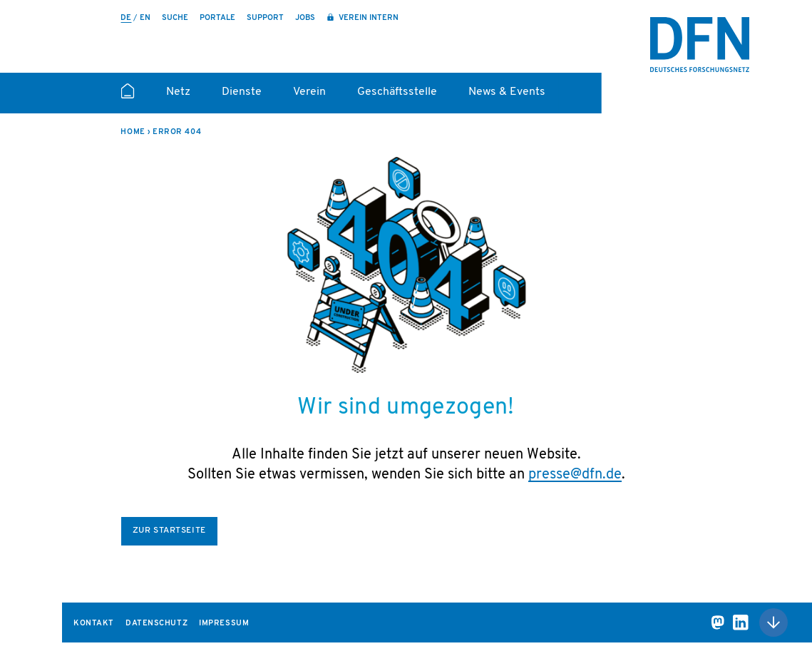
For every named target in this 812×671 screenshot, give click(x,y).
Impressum (224, 624)
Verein (309, 92)
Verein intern (368, 18)
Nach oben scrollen (774, 623)
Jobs (305, 18)
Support (265, 18)
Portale (217, 18)
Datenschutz (156, 624)
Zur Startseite (169, 531)
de (126, 18)
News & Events (507, 92)
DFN (700, 45)
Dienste (242, 92)
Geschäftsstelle (397, 92)
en (145, 18)
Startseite (127, 97)
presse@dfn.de (575, 475)
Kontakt (94, 624)
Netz (178, 92)
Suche (175, 18)
